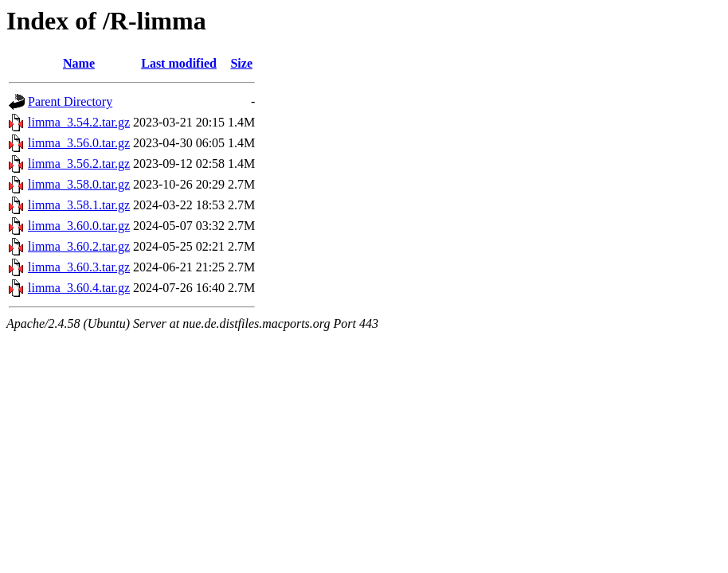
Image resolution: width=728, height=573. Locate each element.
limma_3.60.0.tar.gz (79, 226)
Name (79, 63)
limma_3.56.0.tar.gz (79, 143)
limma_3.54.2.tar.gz (79, 122)
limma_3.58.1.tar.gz (79, 205)
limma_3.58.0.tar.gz (79, 184)
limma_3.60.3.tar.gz (79, 267)
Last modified (179, 63)
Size (241, 63)
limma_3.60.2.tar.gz (79, 246)
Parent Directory (70, 101)
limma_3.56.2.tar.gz (79, 164)
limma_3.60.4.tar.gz (79, 288)
